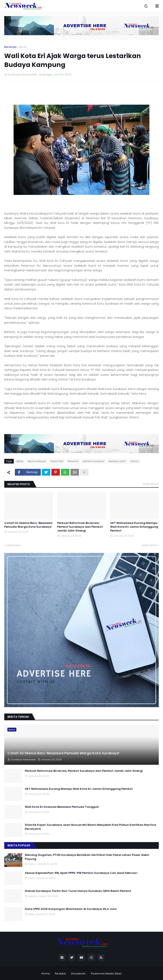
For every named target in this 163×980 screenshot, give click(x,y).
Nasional (73, 461)
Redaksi (60, 974)
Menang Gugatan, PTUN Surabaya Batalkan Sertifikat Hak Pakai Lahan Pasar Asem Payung (87, 857)
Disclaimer (78, 974)
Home (46, 974)
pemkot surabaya (94, 461)
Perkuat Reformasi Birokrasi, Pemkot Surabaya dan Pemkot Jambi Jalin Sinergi (80, 527)
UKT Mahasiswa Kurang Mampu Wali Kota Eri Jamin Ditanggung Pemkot (134, 527)
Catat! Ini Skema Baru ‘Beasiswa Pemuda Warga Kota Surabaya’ (28, 525)
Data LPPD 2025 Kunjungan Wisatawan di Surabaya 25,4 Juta (71, 909)
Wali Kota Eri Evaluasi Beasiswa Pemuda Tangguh (62, 807)
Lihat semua (151, 484)
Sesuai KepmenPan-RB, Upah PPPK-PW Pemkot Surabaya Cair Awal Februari (81, 873)
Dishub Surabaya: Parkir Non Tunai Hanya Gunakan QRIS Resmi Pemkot (78, 891)
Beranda (10, 47)
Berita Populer (19, 845)
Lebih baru (14, 545)
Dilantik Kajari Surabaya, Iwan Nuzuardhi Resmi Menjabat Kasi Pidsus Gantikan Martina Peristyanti (91, 827)
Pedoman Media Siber (106, 974)
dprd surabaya (37, 461)
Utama (134, 461)
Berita (23, 47)
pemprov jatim (117, 461)
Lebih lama (149, 545)
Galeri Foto (57, 461)
